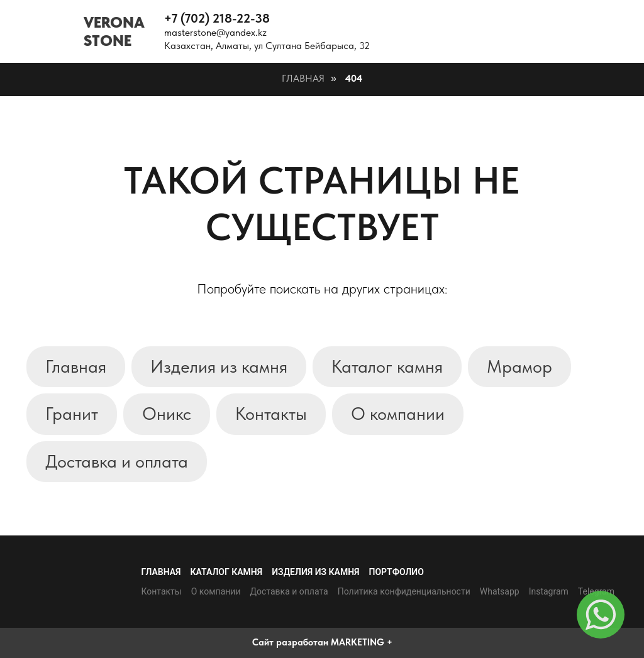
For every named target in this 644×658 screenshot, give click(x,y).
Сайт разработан (290, 642)
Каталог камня (387, 366)
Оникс (167, 414)
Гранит (72, 414)
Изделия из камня (219, 366)
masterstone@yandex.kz (215, 32)
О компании (398, 414)
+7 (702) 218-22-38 (217, 18)
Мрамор (519, 366)
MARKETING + (362, 642)
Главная (303, 78)
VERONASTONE (114, 31)
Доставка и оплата (117, 461)
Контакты (271, 414)
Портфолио (397, 572)
